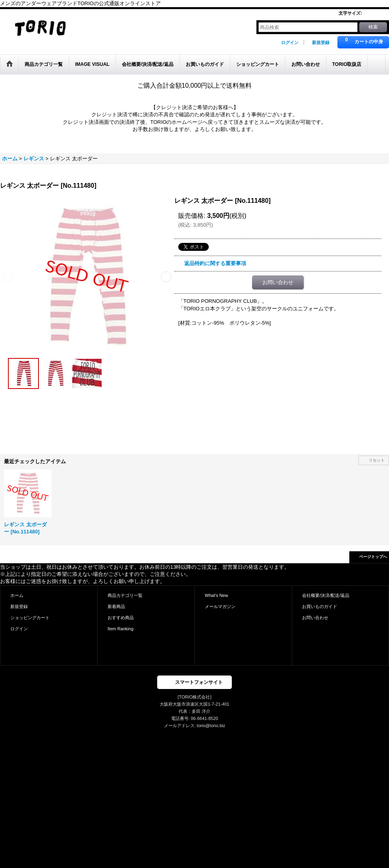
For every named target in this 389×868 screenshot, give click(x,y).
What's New (217, 595)
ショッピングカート (30, 618)
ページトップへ (373, 557)
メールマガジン (220, 606)
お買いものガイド (320, 606)
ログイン (290, 42)
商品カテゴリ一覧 (125, 595)
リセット (377, 460)
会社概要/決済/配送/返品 (326, 595)
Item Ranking (120, 629)
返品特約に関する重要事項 (215, 263)
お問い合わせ (278, 282)
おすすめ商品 (121, 618)
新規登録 (321, 42)
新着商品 (116, 606)
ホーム (17, 595)
